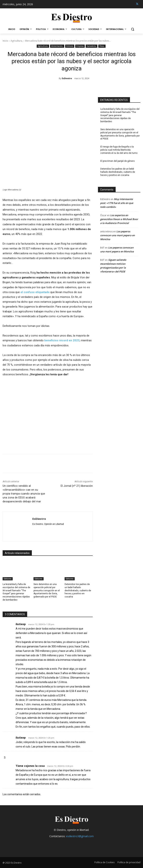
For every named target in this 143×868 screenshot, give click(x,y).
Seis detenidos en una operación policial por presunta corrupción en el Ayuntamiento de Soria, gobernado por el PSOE (47, 590)
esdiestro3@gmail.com (80, 836)
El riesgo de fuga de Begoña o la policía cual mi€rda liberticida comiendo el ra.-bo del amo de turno (119, 150)
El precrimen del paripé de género (117, 161)
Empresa (80, 46)
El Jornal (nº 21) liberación (77, 486)
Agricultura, (17, 41)
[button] (133, 29)
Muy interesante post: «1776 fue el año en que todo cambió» (117, 203)
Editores (70, 46)
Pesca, (102, 46)
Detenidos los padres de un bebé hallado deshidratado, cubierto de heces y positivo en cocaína (78, 590)
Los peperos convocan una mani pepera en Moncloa (117, 235)
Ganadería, (92, 46)
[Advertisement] (48, 413)
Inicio (5, 41)
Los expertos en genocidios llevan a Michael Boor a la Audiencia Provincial (119, 219)
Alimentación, (57, 46)
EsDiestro (67, 78)
